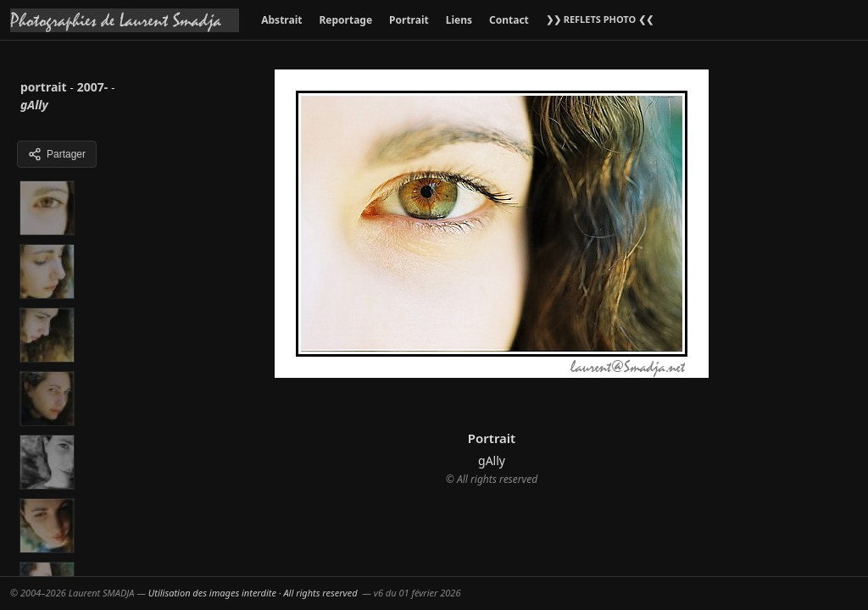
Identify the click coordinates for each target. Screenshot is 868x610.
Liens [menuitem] (459, 20)
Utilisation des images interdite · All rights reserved (253, 593)
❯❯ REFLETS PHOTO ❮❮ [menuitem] (600, 19)
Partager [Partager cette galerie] (57, 154)
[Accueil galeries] (125, 20)
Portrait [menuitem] (409, 20)
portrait (44, 87)
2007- (93, 87)
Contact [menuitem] (509, 20)
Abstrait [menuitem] (281, 20)
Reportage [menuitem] (345, 20)
